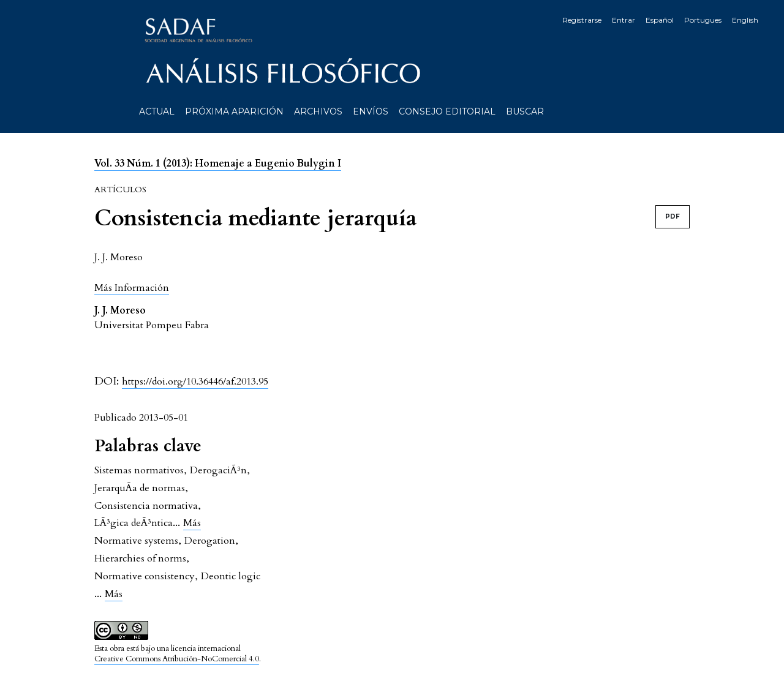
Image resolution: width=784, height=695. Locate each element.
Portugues (703, 20)
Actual (157, 111)
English (745, 20)
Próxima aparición (234, 111)
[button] (132, 287)
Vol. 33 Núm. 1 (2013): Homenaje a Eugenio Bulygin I (218, 163)
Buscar (525, 111)
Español (660, 20)
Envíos (371, 111)
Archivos (318, 111)
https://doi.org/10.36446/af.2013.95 (195, 381)
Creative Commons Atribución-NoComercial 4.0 (177, 659)
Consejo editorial (447, 111)
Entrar (624, 20)
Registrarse (582, 20)
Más (192, 523)
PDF (673, 216)
